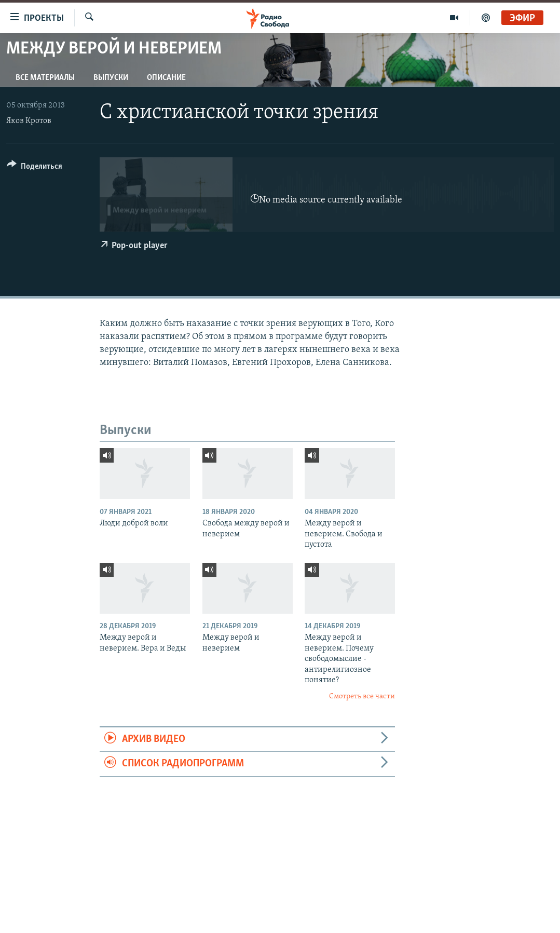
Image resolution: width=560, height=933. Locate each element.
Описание (166, 78)
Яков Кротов (29, 121)
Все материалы (45, 78)
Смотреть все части (362, 697)
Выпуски (111, 78)
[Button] (35, 168)
